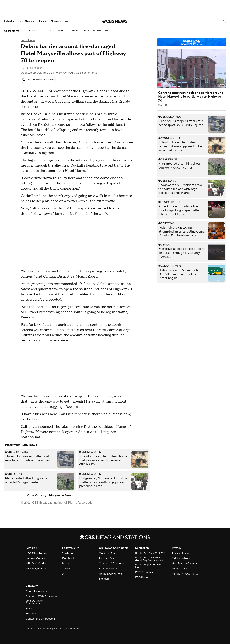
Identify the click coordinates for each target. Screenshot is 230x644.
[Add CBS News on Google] (38, 80)
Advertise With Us (110, 569)
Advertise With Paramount (42, 597)
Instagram (68, 564)
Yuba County (36, 496)
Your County (92, 31)
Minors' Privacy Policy (185, 574)
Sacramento (12, 31)
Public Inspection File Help (148, 566)
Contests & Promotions (113, 564)
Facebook (68, 558)
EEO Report (142, 577)
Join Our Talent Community (35, 602)
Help (29, 609)
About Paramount (36, 591)
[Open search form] (224, 21)
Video (76, 31)
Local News (26, 21)
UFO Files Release (37, 553)
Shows (56, 21)
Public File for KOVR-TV (150, 553)
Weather (48, 31)
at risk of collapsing (56, 130)
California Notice (182, 558)
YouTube (68, 553)
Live (43, 21)
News (33, 31)
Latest (9, 21)
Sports (63, 31)
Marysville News (61, 496)
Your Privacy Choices (185, 564)
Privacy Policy (180, 553)
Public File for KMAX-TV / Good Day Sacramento (151, 559)
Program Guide (108, 558)
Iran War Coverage (37, 558)
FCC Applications (146, 572)
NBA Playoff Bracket (38, 569)
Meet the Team (108, 553)
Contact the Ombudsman (41, 619)
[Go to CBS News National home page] (115, 21)
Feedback (32, 614)
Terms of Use (180, 569)
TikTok (66, 569)
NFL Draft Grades (36, 564)
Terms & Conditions (111, 574)
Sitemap (104, 579)
